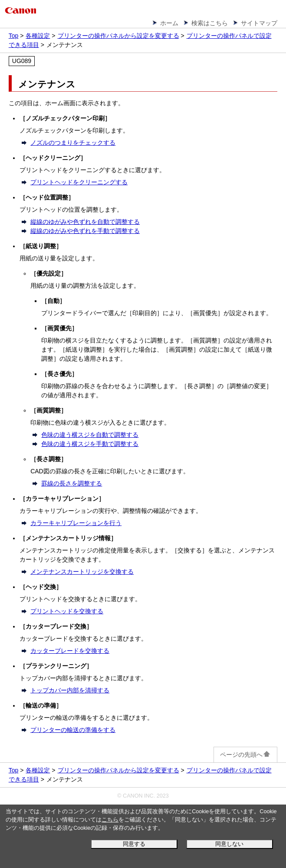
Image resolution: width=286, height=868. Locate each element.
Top (14, 36)
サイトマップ (259, 23)
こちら (110, 820)
